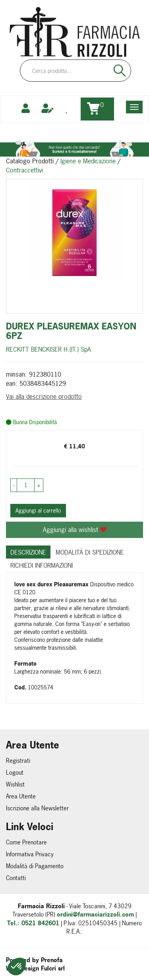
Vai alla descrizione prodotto (44, 396)
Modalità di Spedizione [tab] (90, 552)
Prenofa (52, 960)
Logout (15, 772)
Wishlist (15, 784)
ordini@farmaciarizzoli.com (95, 914)
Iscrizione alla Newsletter (37, 808)
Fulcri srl (53, 968)
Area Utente (21, 796)
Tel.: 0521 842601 (33, 923)
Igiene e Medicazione (88, 161)
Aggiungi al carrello (38, 510)
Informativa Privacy (30, 854)
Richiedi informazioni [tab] (42, 565)
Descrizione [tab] (28, 552)
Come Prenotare (26, 842)
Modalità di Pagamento (35, 866)
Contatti (16, 878)
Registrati (18, 761)
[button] (17, 967)
